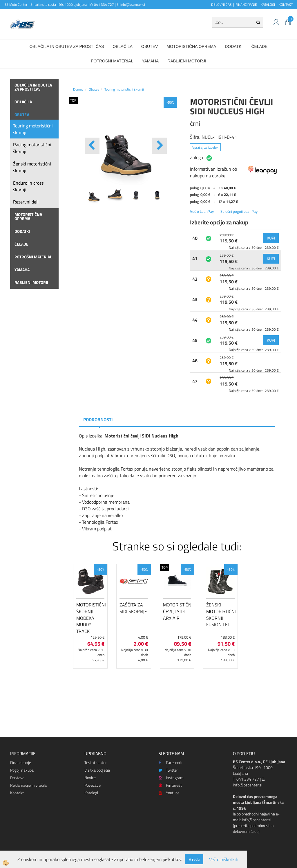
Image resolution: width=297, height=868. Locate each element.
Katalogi (91, 793)
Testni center (96, 762)
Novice (90, 778)
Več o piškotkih (224, 859)
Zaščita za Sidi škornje (133, 608)
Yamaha (150, 61)
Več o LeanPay (202, 211)
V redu (194, 859)
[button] (159, 146)
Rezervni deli (26, 202)
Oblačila (122, 46)
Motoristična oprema (191, 46)
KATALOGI (268, 4)
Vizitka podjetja (97, 770)
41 (195, 258)
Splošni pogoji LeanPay (239, 211)
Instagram (171, 778)
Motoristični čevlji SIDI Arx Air (177, 611)
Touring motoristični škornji (33, 129)
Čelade (259, 46)
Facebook (170, 762)
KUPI (271, 238)
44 (195, 320)
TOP (73, 100)
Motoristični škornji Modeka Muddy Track (90, 618)
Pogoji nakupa (22, 770)
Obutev (150, 46)
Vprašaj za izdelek (205, 147)
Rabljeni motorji (187, 61)
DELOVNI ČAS (221, 4)
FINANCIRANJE (246, 4)
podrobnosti (260, 825)
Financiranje (21, 762)
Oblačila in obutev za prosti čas (67, 46)
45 (195, 340)
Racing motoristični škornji (32, 148)
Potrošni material (112, 61)
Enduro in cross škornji (28, 186)
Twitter (168, 770)
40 (195, 238)
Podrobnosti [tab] (98, 419)
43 (195, 299)
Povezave (93, 785)
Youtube (169, 793)
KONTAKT (286, 4)
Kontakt (17, 793)
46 (195, 361)
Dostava (17, 778)
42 (195, 279)
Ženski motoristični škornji (32, 167)
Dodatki (234, 46)
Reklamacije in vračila (28, 785)
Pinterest (170, 785)
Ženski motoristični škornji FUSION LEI (220, 615)
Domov (78, 89)
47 (195, 381)
